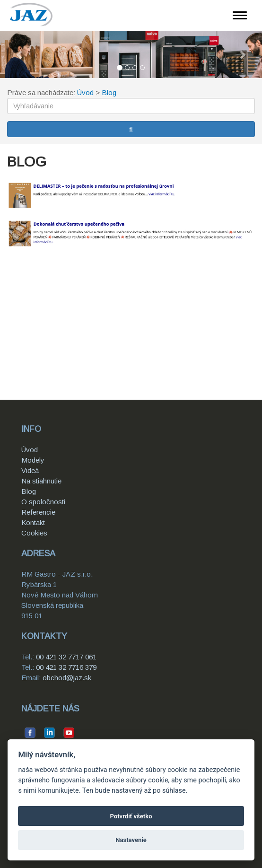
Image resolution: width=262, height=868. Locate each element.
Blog (109, 92)
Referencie (38, 512)
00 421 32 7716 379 (66, 667)
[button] (20, 54)
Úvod (85, 92)
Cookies (34, 533)
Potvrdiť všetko (131, 816)
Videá (30, 470)
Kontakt (33, 522)
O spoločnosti (43, 502)
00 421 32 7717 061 (66, 657)
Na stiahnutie (41, 481)
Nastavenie (131, 840)
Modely (33, 460)
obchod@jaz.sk (67, 678)
